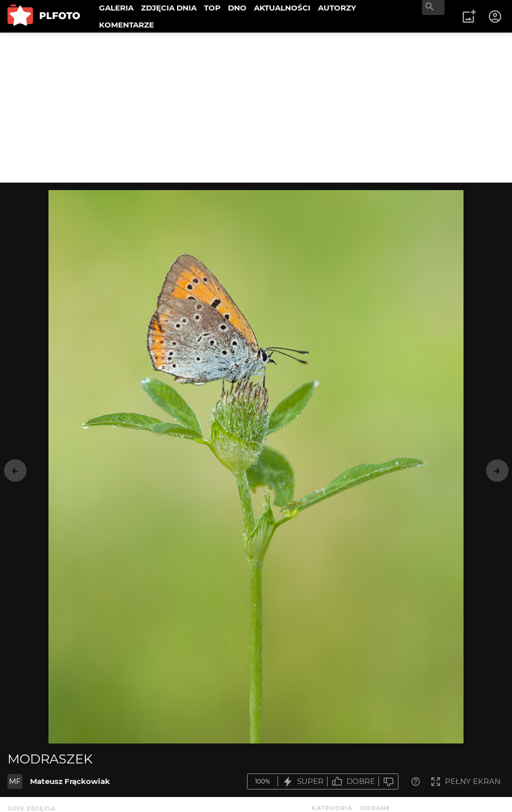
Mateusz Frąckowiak (70, 781)
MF (15, 781)
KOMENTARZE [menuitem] (126, 25)
